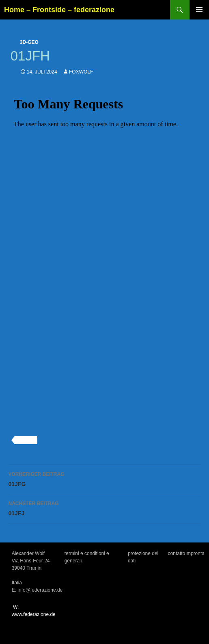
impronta (195, 553)
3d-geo (29, 42)
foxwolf (81, 72)
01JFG (105, 478)
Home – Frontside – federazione (59, 10)
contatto (177, 553)
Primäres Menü (199, 10)
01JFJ (105, 508)
